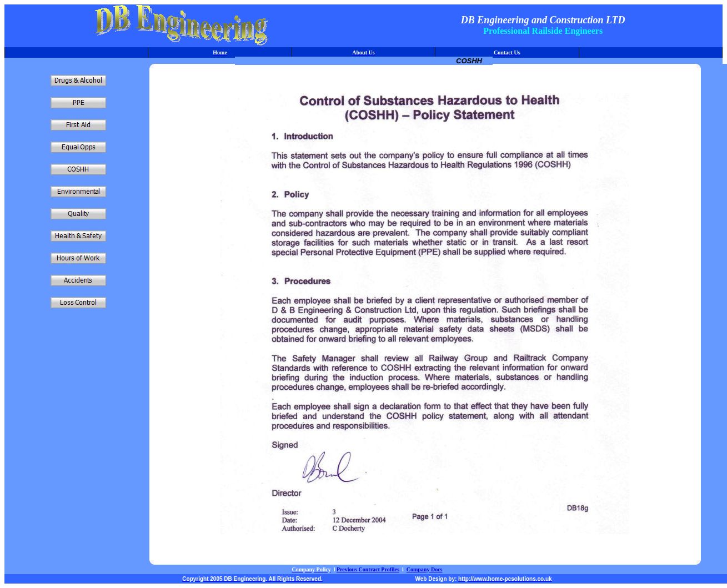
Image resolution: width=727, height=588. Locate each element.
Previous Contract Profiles (368, 569)
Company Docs (425, 569)
